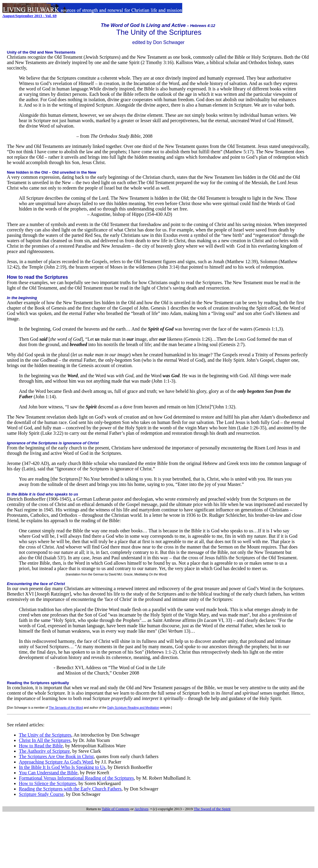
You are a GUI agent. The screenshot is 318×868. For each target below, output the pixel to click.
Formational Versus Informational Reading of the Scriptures (76, 778)
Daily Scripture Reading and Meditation (133, 708)
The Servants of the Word (66, 708)
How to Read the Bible (41, 746)
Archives (141, 809)
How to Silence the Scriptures (48, 783)
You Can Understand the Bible (48, 773)
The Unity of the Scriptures (45, 735)
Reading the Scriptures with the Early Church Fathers (70, 789)
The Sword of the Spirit (212, 809)
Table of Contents (116, 809)
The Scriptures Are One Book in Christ (56, 756)
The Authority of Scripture (44, 751)
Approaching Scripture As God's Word (56, 762)
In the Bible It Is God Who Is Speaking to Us (62, 767)
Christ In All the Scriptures (45, 740)
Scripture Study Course (41, 794)
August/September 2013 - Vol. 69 (30, 16)
